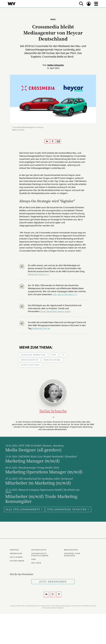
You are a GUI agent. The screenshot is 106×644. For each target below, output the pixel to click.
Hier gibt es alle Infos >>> (65, 294)
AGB (34, 559)
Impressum (16, 553)
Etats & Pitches (30, 365)
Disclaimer (16, 557)
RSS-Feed (36, 563)
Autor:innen (17, 561)
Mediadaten (71, 550)
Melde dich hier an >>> (39, 274)
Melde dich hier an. (41, 328)
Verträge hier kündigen (72, 555)
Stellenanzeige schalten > (68, 509)
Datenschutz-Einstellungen (40, 555)
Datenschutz (39, 550)
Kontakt (15, 550)
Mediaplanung (52, 360)
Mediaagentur (30, 360)
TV (63, 355)
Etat (54, 355)
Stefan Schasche (56, 65)
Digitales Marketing (33, 355)
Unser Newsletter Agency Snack (55, 311)
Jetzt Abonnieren (53, 582)
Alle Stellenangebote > (24, 509)
